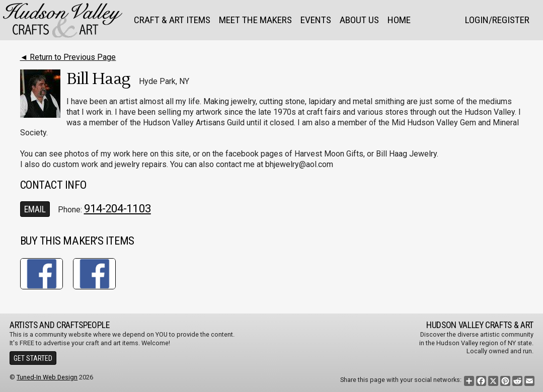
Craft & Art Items (172, 20)
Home (399, 20)
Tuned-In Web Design (47, 377)
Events (316, 20)
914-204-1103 (118, 208)
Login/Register (497, 20)
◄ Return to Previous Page (68, 57)
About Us (359, 20)
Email (35, 209)
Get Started (33, 358)
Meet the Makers (255, 20)
